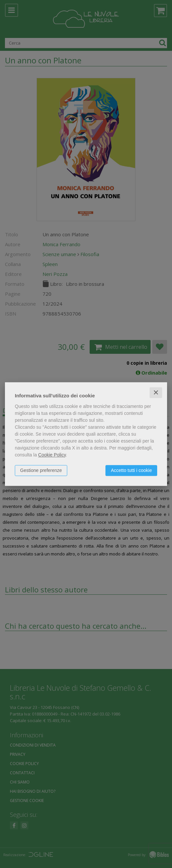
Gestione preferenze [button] (41, 470)
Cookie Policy (52, 455)
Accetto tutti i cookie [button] (131, 470)
